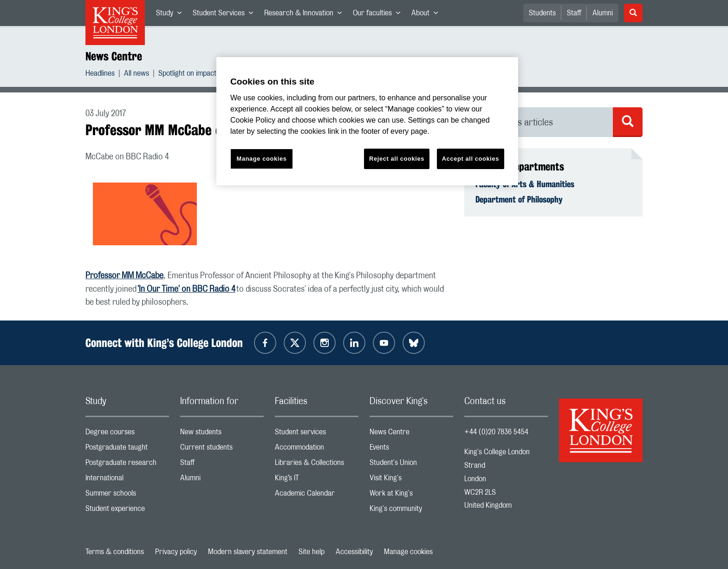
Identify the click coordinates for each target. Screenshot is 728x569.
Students (542, 13)
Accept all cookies (471, 159)
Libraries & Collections (317, 465)
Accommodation (317, 449)
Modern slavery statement (248, 552)
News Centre (114, 56)
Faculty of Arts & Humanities (525, 184)
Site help (312, 552)
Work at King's (411, 495)
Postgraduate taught (127, 449)
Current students (222, 449)
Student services (317, 434)
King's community (411, 511)
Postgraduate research (127, 465)
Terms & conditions (115, 552)
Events (411, 449)
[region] (367, 121)
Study (172, 15)
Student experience (127, 511)
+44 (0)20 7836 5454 (496, 432)
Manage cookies (408, 552)
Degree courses (127, 434)
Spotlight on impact (187, 75)
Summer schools (127, 495)
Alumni (603, 13)
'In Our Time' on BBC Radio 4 (186, 289)
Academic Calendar (317, 495)
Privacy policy (176, 552)
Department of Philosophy (519, 199)
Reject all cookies (397, 159)
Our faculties (379, 15)
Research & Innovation (306, 15)
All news (136, 75)
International (127, 480)
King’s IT (317, 480)
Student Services (226, 15)
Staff (574, 13)
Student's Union (411, 465)
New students (222, 434)
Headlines (100, 75)
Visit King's (411, 480)
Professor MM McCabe (124, 276)
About (427, 15)
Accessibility (354, 552)
